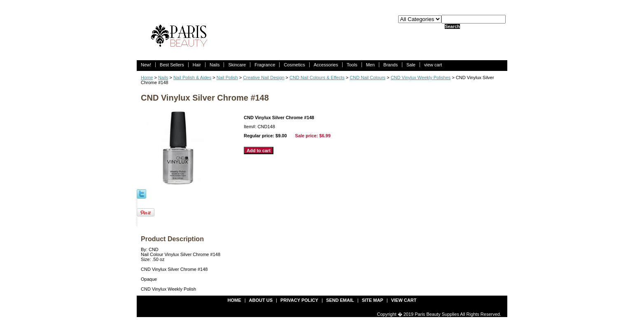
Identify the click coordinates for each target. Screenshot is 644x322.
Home (147, 78)
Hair (197, 65)
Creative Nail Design (264, 78)
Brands (391, 65)
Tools (352, 65)
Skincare (237, 65)
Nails (215, 65)
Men (370, 65)
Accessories (326, 65)
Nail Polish (227, 78)
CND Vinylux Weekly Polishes (421, 78)
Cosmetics (294, 65)
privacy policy (299, 300)
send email (340, 300)
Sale (411, 65)
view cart (433, 65)
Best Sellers (172, 65)
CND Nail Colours (367, 78)
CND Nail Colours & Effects (317, 78)
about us (261, 300)
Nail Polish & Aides (192, 78)
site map (373, 300)
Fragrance (265, 65)
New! (146, 65)
